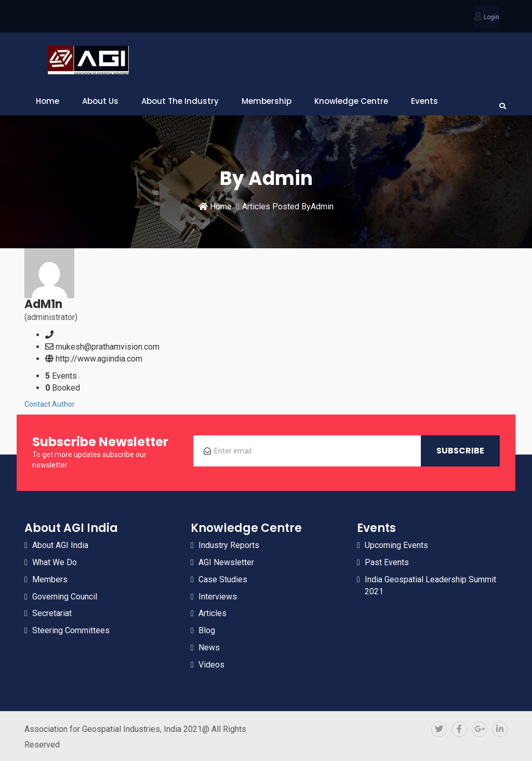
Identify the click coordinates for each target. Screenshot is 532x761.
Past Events (387, 562)
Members (50, 579)
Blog (207, 630)
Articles (212, 613)
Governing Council (65, 597)
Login (491, 17)
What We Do (55, 562)
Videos (211, 665)
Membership (267, 101)
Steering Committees (71, 630)
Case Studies (223, 579)
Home (48, 101)
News (209, 647)
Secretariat (52, 613)
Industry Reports (229, 545)
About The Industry (180, 101)
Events (424, 101)
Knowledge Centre (351, 101)
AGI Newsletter (226, 562)
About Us (100, 101)
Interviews (218, 597)
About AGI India (60, 545)
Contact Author (50, 404)
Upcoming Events (396, 545)
